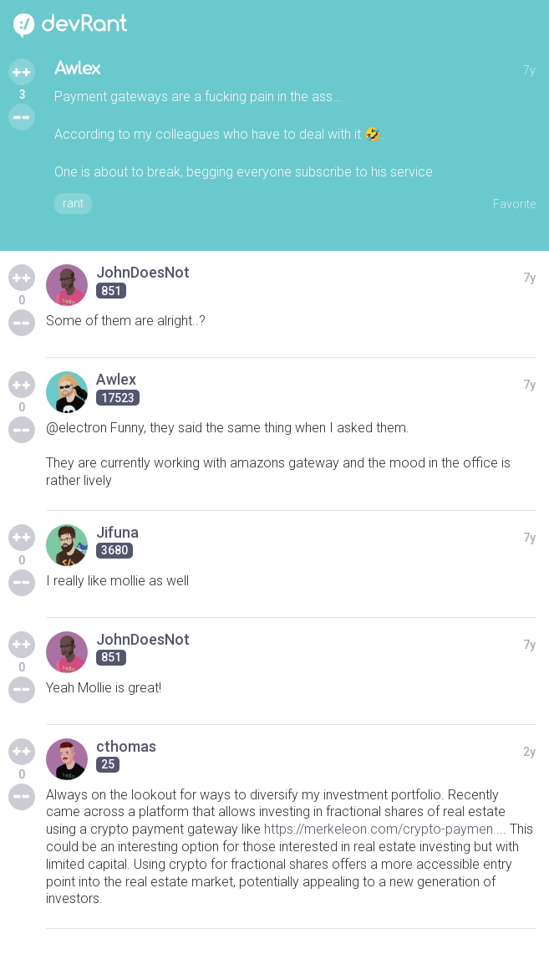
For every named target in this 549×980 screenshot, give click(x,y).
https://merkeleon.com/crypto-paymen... (384, 829)
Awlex (77, 69)
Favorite (514, 204)
